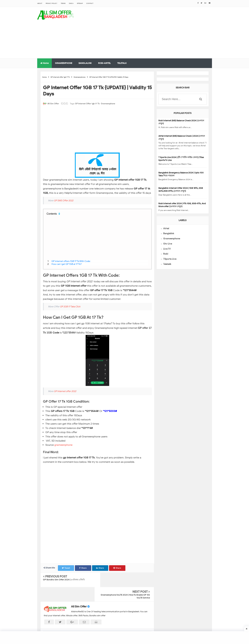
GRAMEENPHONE (64, 63)
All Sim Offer (79, 592)
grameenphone (64, 445)
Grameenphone (108, 104)
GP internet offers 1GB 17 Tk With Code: (71, 261)
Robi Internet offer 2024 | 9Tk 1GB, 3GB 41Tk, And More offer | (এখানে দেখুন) (182, 205)
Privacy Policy (51, 3)
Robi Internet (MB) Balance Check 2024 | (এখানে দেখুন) (181, 122)
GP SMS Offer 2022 (64, 201)
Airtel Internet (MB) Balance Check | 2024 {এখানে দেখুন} (182, 137)
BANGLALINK (85, 63)
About (40, 3)
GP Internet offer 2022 (65, 391)
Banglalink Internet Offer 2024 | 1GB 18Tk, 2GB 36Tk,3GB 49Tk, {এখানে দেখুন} (181, 190)
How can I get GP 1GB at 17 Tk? (67, 264)
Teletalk (167, 264)
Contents (52, 214)
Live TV (167, 249)
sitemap (80, 3)
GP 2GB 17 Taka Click (70, 307)
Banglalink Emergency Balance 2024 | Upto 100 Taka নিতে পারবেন (181, 174)
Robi (166, 254)
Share (83, 568)
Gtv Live (168, 244)
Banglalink (169, 233)
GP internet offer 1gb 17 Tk (87, 104)
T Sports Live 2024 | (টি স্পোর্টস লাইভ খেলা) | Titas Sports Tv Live (181, 159)
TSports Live (170, 259)
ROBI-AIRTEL (104, 63)
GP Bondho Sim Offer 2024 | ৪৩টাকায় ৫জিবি (64, 580)
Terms (63, 3)
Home (44, 63)
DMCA (71, 3)
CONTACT (90, 3)
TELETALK (122, 63)
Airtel (166, 228)
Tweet (66, 568)
